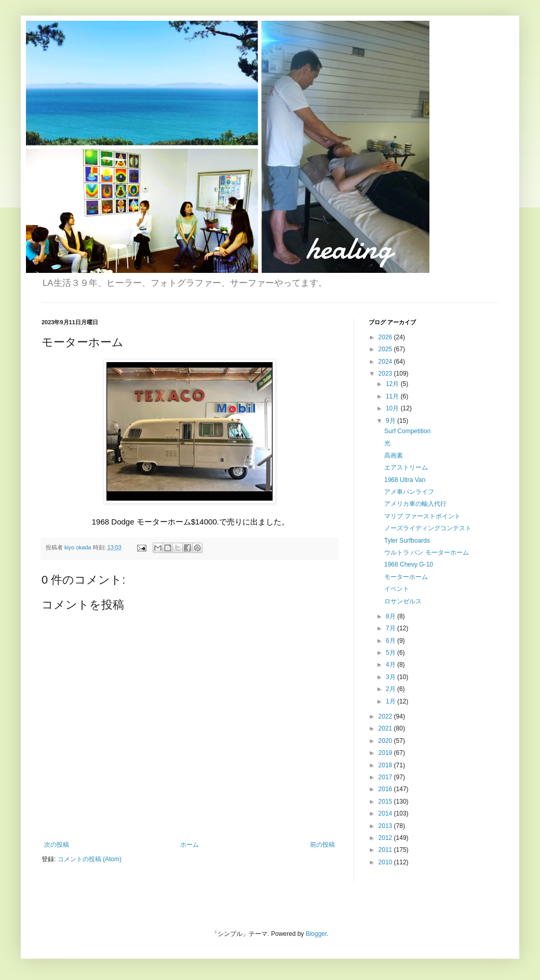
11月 (393, 396)
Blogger (316, 934)
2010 (386, 862)
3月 (392, 677)
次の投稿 (57, 845)
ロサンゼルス (403, 601)
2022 (386, 716)
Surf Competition (407, 431)
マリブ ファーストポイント (422, 516)
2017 (386, 777)
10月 (393, 408)
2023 (386, 374)
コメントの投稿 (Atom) (90, 859)
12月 (393, 384)
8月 (392, 616)
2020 (386, 741)
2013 (386, 826)
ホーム (190, 845)
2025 (386, 349)
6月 (392, 641)
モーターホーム (406, 577)
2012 (386, 838)
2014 (386, 813)
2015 (386, 802)
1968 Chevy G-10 (409, 564)
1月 (392, 701)
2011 (386, 850)
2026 (386, 337)
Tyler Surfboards (407, 541)
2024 (386, 362)
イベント (397, 589)
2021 (386, 728)
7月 (392, 628)
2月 (392, 689)
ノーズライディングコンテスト (428, 528)
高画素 (394, 456)
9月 (392, 421)
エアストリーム (406, 467)
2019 (386, 753)
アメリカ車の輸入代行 (415, 504)
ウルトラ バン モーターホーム (427, 553)
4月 (392, 665)
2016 (386, 789)
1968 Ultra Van (405, 480)
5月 (392, 653)
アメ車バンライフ (409, 492)
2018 (386, 765)
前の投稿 (322, 845)
